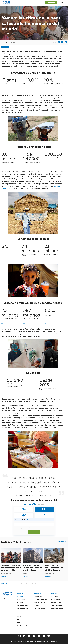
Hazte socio (34, 532)
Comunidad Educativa (57, 609)
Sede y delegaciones (40, 603)
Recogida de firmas (57, 603)
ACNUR (3, 584)
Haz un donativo (21, 600)
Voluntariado (55, 597)
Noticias (19, 616)
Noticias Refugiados (11, 584)
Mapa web (43, 641)
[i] (27, 519)
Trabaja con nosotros (40, 609)
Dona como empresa (22, 609)
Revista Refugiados (22, 625)
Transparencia (38, 597)
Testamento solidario (57, 606)
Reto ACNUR (20, 603)
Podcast (19, 622)
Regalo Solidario (56, 600)
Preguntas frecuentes (51, 641)
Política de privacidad (17, 641)
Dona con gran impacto (23, 606)
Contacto (37, 606)
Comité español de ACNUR (41, 600)
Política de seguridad (28, 641)
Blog (18, 619)
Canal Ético (37, 641)
